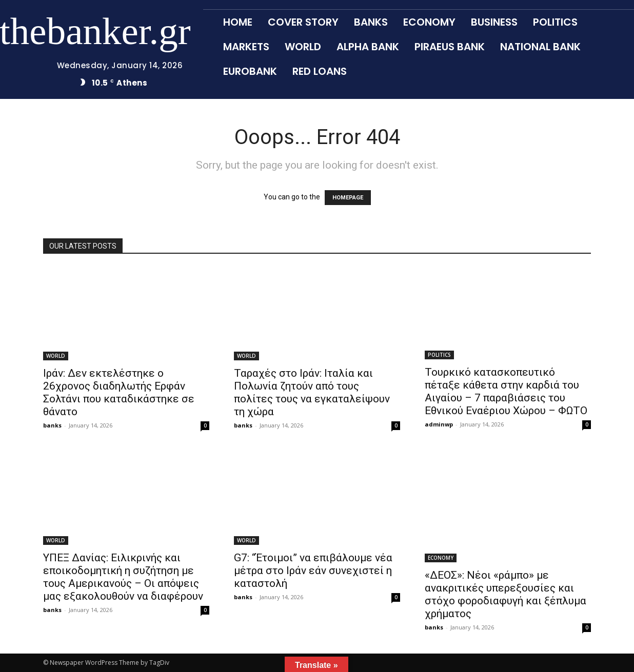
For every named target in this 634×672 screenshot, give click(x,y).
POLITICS (439, 355)
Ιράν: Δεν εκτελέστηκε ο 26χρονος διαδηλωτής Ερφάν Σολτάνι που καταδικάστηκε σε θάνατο (119, 392)
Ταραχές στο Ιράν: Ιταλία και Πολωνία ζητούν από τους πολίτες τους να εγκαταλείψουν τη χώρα (312, 392)
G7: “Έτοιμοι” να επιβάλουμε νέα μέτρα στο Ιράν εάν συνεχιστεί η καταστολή (313, 571)
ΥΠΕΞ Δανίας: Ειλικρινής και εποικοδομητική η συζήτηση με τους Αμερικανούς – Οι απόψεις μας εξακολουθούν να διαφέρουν (123, 577)
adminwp (439, 424)
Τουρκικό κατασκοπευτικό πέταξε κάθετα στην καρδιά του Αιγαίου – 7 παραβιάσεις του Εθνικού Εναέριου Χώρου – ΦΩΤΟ (506, 391)
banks (52, 425)
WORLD (56, 356)
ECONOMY (441, 558)
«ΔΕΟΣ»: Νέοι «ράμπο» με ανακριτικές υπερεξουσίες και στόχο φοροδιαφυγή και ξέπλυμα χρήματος (506, 594)
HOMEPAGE (348, 198)
